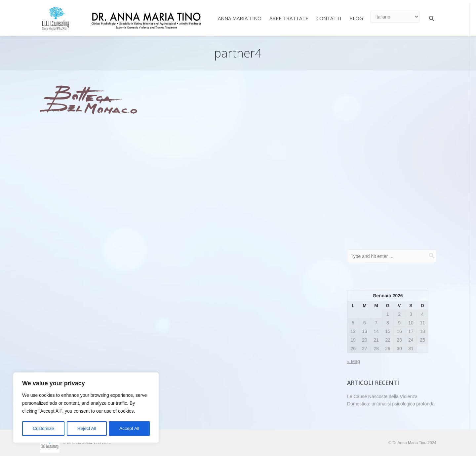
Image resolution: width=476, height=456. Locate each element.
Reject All (87, 429)
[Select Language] (395, 17)
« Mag (354, 361)
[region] (86, 408)
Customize (43, 429)
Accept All (129, 429)
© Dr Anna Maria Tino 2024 (412, 443)
